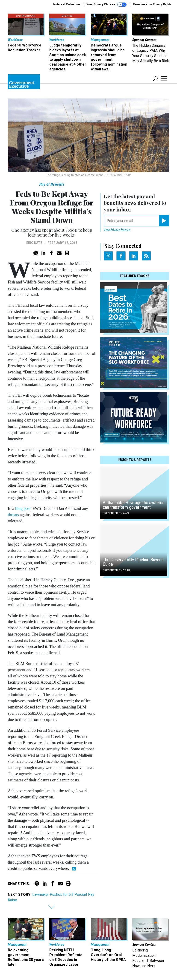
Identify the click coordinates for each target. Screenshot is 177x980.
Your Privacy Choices (106, 5)
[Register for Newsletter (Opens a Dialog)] (164, 221)
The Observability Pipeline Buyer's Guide (133, 562)
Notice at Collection (66, 4)
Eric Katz (34, 243)
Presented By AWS (116, 513)
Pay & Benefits (52, 184)
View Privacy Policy (117, 230)
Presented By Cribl (117, 570)
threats (13, 515)
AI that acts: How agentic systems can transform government (134, 505)
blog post (23, 509)
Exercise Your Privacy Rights (152, 4)
